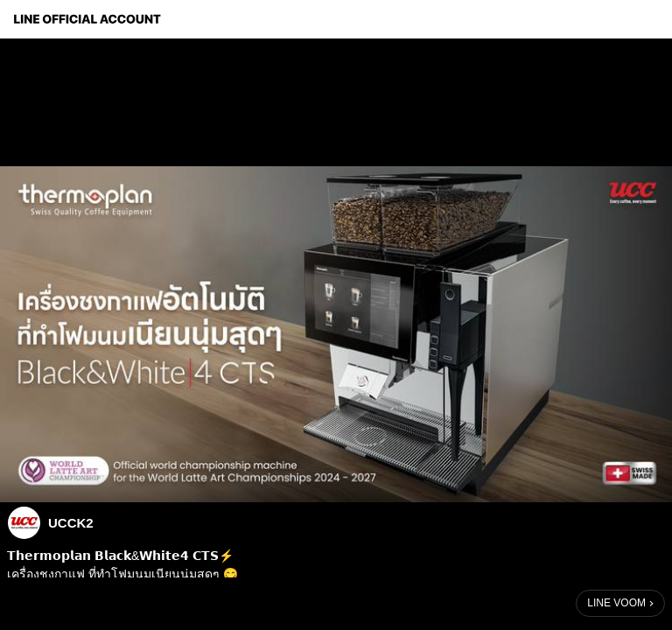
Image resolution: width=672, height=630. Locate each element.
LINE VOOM (616, 603)
